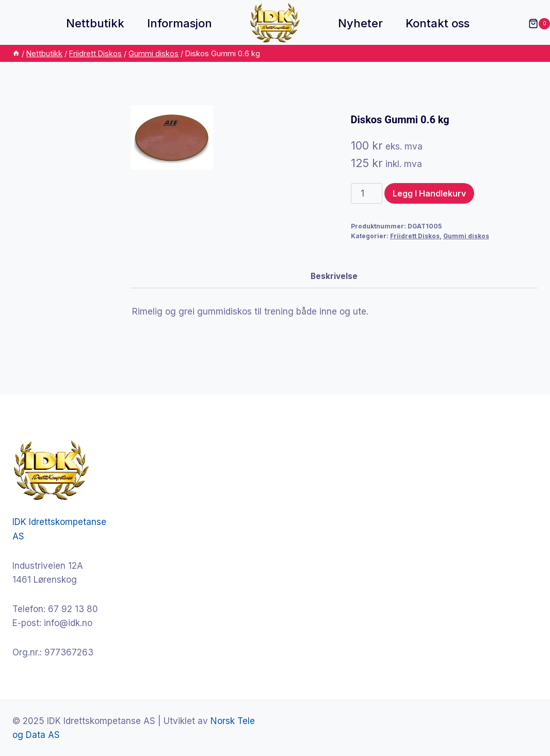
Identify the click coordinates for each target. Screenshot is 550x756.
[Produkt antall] (367, 193)
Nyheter (360, 23)
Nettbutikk (95, 23)
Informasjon (180, 23)
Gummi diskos (466, 236)
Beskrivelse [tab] (334, 276)
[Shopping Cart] (534, 24)
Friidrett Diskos (415, 236)
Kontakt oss (438, 23)
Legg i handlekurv (429, 193)
